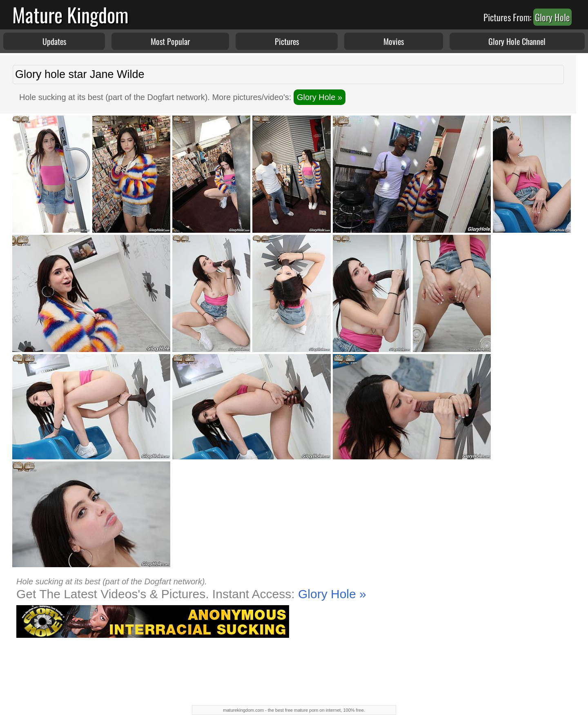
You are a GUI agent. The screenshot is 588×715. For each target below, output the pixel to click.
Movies (394, 41)
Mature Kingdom (70, 14)
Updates (54, 41)
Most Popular (170, 41)
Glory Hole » (320, 97)
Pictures (287, 41)
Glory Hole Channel (517, 41)
